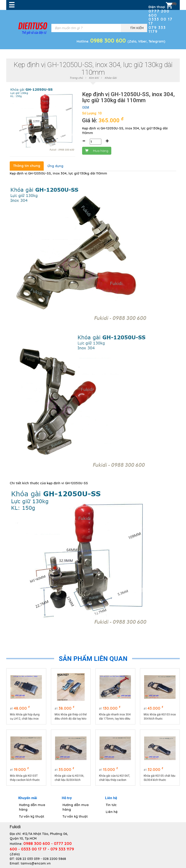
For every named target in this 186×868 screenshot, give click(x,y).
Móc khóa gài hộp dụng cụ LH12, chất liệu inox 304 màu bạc (25, 717)
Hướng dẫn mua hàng (32, 807)
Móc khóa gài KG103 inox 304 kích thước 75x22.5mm (160, 717)
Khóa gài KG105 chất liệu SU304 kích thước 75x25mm (160, 778)
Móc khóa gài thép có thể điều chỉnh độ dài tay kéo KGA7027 (71, 717)
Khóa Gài (111, 78)
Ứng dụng (55, 166)
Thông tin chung (27, 166)
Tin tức (111, 805)
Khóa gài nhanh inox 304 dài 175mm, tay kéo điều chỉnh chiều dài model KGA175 (115, 717)
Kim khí (94, 78)
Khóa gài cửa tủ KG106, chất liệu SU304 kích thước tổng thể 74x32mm (71, 778)
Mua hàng (97, 151)
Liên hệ (112, 812)
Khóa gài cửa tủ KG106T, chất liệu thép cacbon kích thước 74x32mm (115, 778)
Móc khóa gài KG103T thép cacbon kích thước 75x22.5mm (25, 778)
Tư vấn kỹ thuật (32, 816)
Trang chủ (76, 78)
